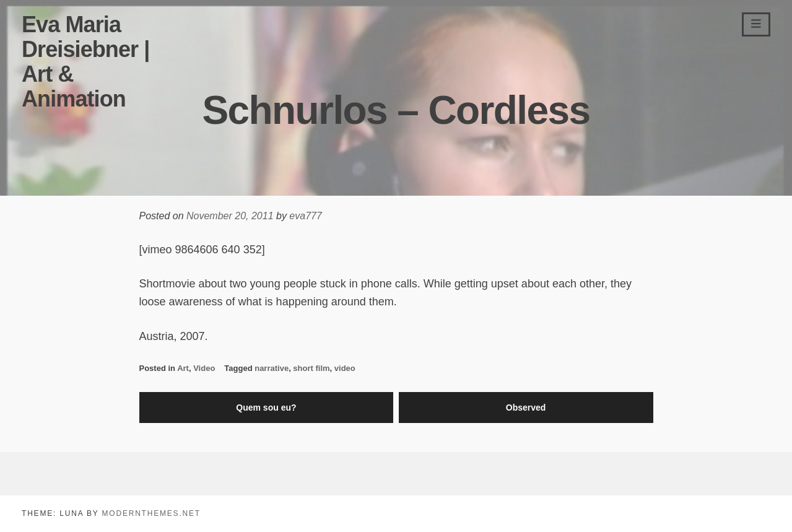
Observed (526, 408)
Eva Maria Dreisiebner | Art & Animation (85, 62)
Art (183, 368)
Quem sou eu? (266, 408)
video (345, 368)
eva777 (306, 216)
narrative (272, 368)
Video (204, 368)
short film (311, 368)
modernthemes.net (151, 513)
